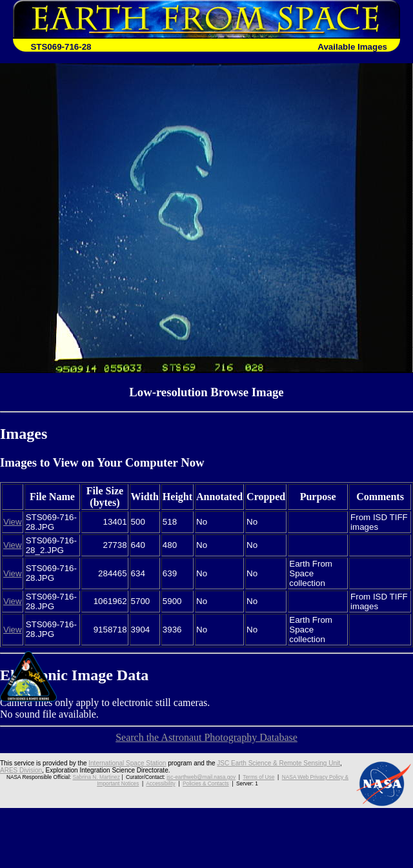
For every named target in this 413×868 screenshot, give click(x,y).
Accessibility (160, 783)
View (13, 522)
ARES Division (21, 770)
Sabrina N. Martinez (96, 777)
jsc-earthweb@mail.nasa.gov (201, 777)
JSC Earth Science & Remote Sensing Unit (278, 763)
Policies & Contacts (206, 783)
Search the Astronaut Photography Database (206, 737)
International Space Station (127, 763)
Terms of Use (258, 777)
